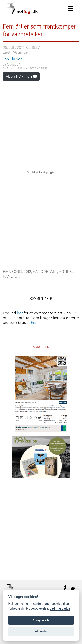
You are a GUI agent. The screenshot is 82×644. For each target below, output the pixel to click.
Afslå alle (41, 631)
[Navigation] (70, 8)
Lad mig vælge (60, 609)
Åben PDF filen (21, 76)
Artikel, (67, 272)
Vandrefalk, (46, 272)
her (20, 313)
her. (34, 323)
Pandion (12, 276)
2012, (28, 272)
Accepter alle (41, 620)
